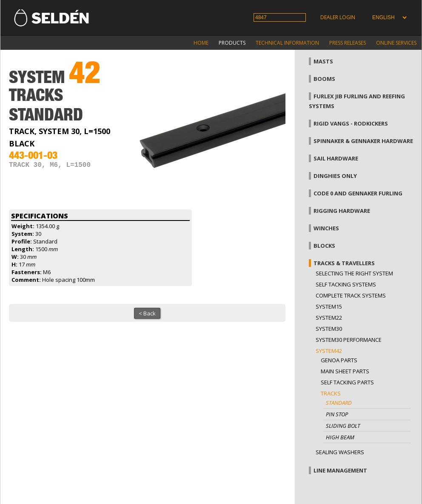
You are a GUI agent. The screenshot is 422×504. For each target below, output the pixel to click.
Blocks (324, 246)
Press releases (348, 43)
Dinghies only (335, 176)
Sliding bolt (343, 426)
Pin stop (337, 414)
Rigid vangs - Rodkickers (351, 123)
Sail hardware (336, 158)
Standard (339, 403)
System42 (329, 351)
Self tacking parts (347, 382)
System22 (329, 318)
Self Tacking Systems (346, 284)
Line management (340, 470)
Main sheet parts (345, 371)
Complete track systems (351, 295)
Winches (326, 228)
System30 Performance (349, 340)
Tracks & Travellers (344, 263)
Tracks (331, 393)
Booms (324, 79)
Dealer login (338, 17)
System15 (329, 306)
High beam (340, 437)
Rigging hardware (342, 211)
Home (201, 43)
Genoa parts (339, 360)
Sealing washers (340, 452)
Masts (323, 61)
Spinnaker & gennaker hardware (363, 141)
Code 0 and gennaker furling (358, 193)
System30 (329, 329)
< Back (147, 313)
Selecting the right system (354, 273)
